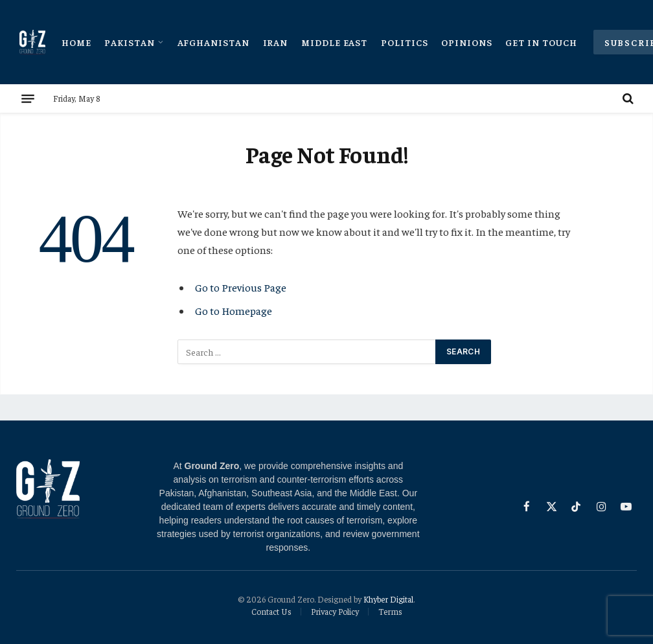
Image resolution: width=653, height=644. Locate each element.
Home (76, 42)
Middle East (335, 42)
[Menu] (28, 98)
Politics (405, 42)
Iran (276, 42)
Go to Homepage (234, 311)
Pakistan (130, 42)
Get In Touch (541, 42)
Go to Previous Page (241, 287)
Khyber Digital (388, 599)
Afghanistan (214, 42)
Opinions (467, 42)
